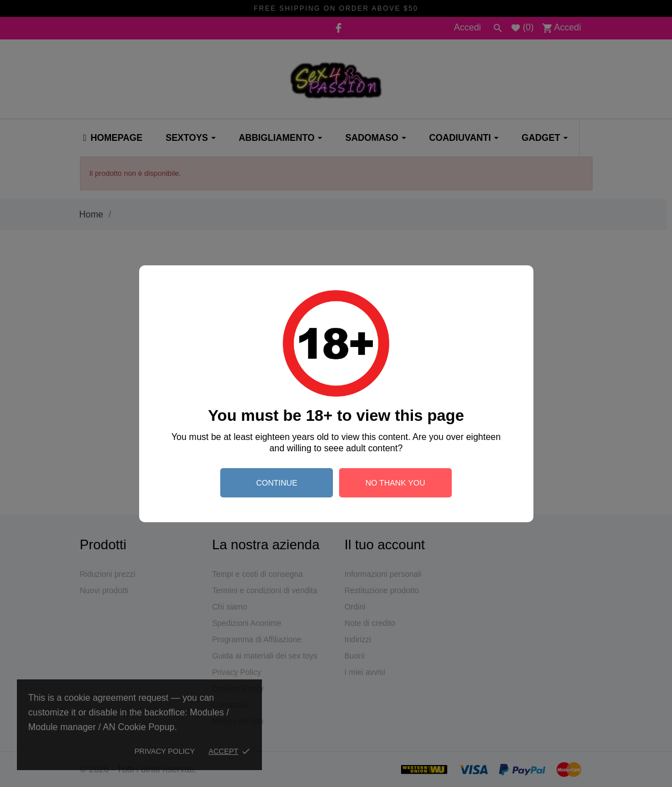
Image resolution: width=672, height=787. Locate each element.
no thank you (395, 483)
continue (277, 483)
